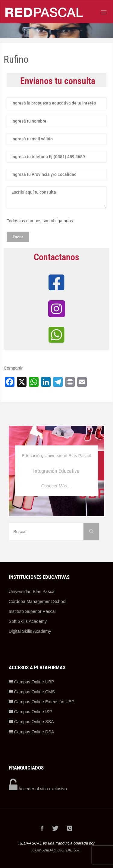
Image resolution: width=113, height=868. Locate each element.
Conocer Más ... (57, 486)
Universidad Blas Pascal (68, 456)
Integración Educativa (56, 471)
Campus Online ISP (30, 712)
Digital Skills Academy (30, 631)
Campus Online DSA (31, 732)
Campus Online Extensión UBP (42, 702)
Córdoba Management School (38, 601)
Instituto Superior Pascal (32, 611)
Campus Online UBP (31, 682)
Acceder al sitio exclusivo (38, 789)
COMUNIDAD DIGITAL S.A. (56, 850)
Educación (32, 456)
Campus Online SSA (31, 722)
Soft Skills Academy (28, 621)
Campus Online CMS (32, 692)
